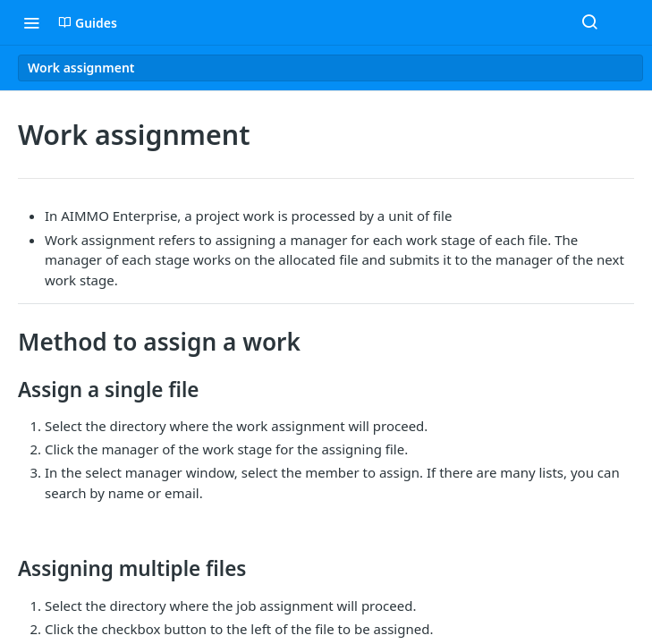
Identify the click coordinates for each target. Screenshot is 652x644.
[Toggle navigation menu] (31, 22)
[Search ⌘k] (589, 22)
